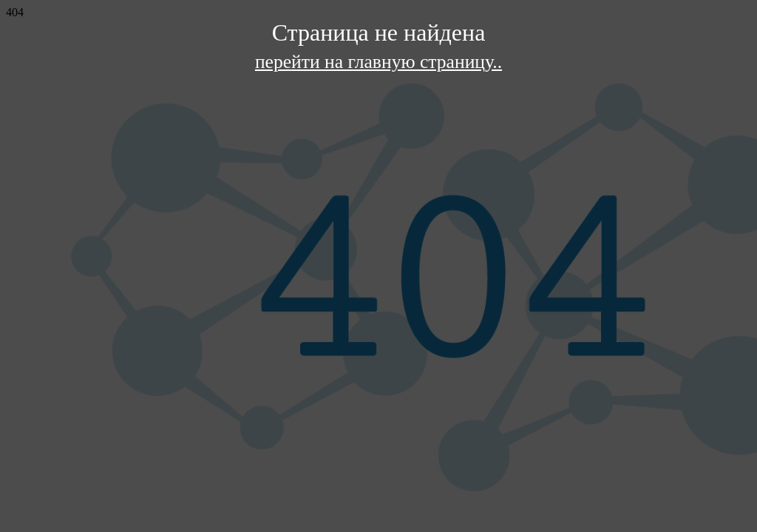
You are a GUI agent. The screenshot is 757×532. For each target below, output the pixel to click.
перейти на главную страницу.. (378, 62)
